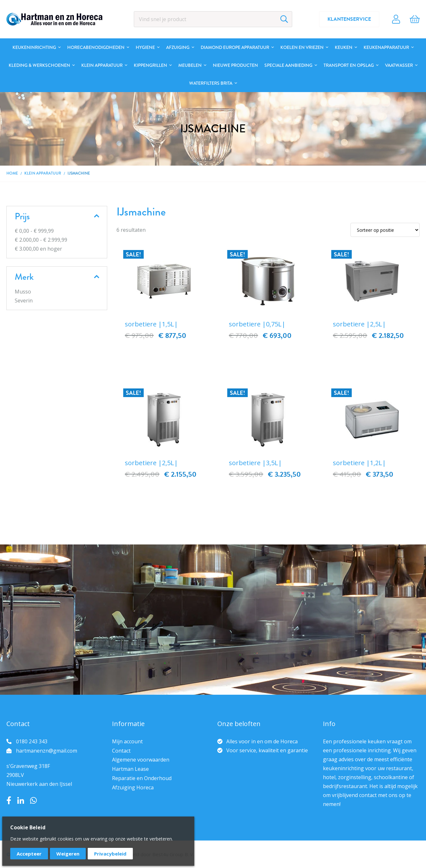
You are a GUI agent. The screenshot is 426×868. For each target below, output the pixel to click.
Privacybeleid (110, 854)
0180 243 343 (32, 741)
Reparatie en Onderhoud (142, 778)
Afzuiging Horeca (133, 787)
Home (12, 173)
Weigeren (68, 854)
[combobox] (213, 19)
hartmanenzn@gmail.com (47, 751)
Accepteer (29, 854)
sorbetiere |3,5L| (255, 463)
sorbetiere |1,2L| (359, 463)
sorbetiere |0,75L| (257, 324)
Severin (24, 301)
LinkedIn (21, 801)
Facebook (9, 801)
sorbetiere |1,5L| (151, 324)
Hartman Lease (130, 769)
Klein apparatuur (43, 173)
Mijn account (127, 741)
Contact (121, 751)
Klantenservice (349, 19)
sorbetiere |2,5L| (359, 324)
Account (396, 19)
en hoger (38, 249)
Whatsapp (33, 801)
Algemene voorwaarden (141, 760)
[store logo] (54, 19)
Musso (23, 292)
